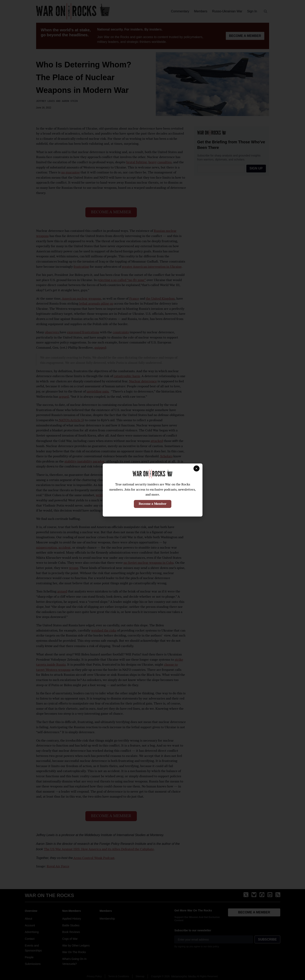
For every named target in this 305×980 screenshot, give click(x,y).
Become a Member (153, 504)
